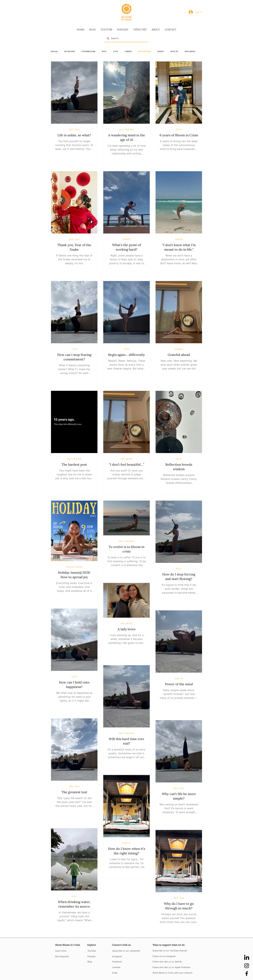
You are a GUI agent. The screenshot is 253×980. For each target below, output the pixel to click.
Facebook (117, 962)
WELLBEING (190, 51)
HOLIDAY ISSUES (74, 567)
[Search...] (126, 38)
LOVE (116, 51)
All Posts (54, 51)
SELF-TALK (74, 130)
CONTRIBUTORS (88, 51)
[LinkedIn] (247, 958)
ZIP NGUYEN (69, 51)
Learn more (61, 951)
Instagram (117, 956)
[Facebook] (247, 974)
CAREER (128, 51)
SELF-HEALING (144, 51)
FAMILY (161, 51)
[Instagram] (247, 966)
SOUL (104, 51)
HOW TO (174, 51)
